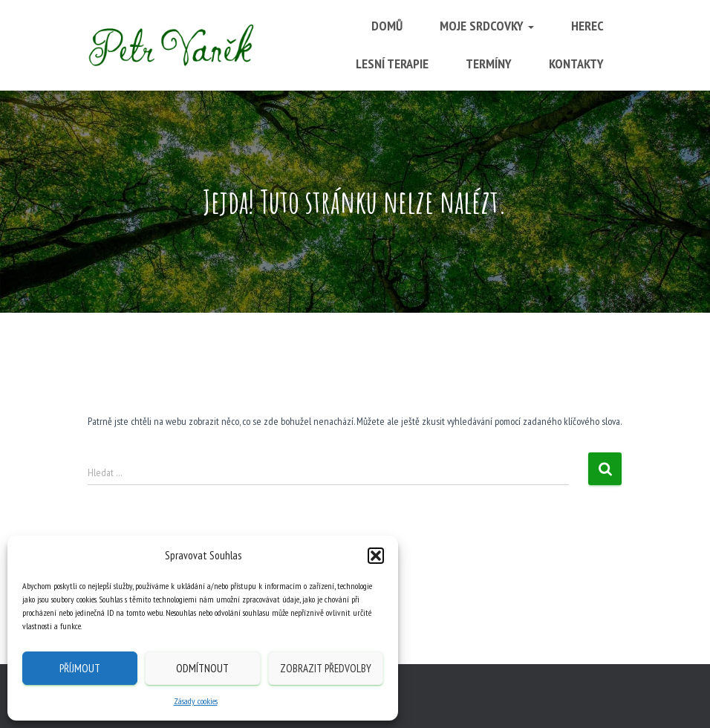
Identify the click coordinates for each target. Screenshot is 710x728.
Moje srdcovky (487, 26)
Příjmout (80, 668)
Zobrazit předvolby (326, 668)
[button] (376, 556)
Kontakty (576, 64)
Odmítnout (202, 668)
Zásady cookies (196, 701)
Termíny (489, 64)
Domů (387, 26)
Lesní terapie (392, 64)
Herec (587, 26)
